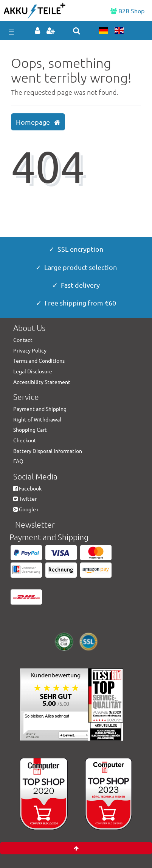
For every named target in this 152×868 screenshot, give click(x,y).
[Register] (52, 31)
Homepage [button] (38, 122)
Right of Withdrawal (37, 419)
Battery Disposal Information (48, 451)
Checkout (25, 440)
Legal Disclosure (33, 371)
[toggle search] (77, 31)
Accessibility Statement (42, 382)
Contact (23, 340)
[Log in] (39, 31)
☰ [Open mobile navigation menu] (11, 32)
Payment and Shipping (40, 409)
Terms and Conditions (39, 360)
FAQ (18, 461)
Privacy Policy (30, 350)
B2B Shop (127, 11)
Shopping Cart (30, 429)
